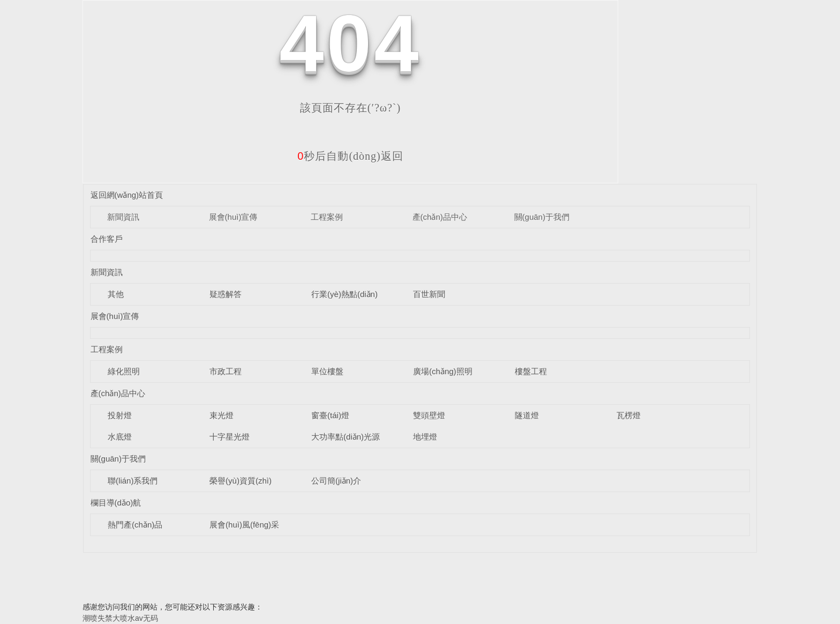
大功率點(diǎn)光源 (346, 437)
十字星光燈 (230, 437)
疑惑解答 (226, 294)
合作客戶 (107, 239)
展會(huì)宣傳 (233, 217)
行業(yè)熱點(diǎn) (344, 294)
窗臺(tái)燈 (330, 415)
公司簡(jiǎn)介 (336, 481)
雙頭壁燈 (429, 415)
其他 (116, 294)
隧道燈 (527, 415)
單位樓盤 (327, 371)
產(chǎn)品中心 (440, 217)
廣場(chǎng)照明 (443, 371)
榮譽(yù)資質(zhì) (241, 481)
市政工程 (226, 371)
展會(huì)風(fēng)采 (244, 525)
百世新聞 (429, 294)
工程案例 (327, 217)
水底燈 (120, 437)
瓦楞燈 (629, 415)
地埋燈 (425, 437)
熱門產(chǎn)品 (135, 525)
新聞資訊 (123, 217)
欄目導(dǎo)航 (116, 503)
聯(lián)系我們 (133, 481)
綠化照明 (124, 371)
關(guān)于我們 (542, 217)
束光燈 (222, 415)
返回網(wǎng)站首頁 (127, 195)
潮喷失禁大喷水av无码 (120, 618)
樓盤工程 (531, 371)
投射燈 (120, 415)
